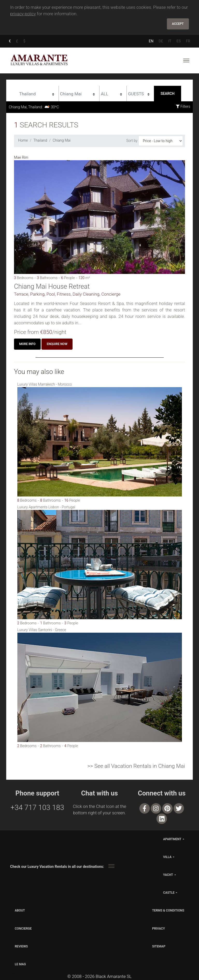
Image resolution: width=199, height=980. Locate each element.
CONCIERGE (23, 928)
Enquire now (57, 343)
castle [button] (169, 892)
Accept (178, 24)
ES (179, 41)
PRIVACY (158, 928)
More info (27, 343)
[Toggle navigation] (186, 60)
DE (161, 41)
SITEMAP (159, 945)
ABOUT (20, 910)
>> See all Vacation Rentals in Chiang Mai (136, 765)
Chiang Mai (62, 140)
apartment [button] (172, 838)
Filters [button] (183, 106)
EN (151, 41)
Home (23, 140)
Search (168, 93)
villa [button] (167, 856)
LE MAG (20, 963)
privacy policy (23, 14)
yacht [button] (168, 874)
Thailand (40, 140)
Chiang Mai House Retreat (52, 286)
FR (188, 41)
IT (170, 41)
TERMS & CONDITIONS (168, 910)
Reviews (21, 945)
